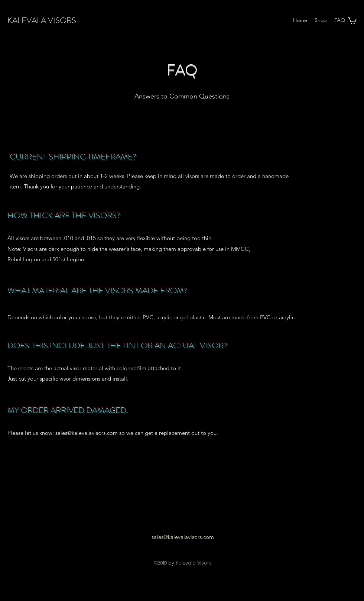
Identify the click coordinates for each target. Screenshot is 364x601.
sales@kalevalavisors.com (87, 433)
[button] (352, 20)
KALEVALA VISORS (42, 20)
